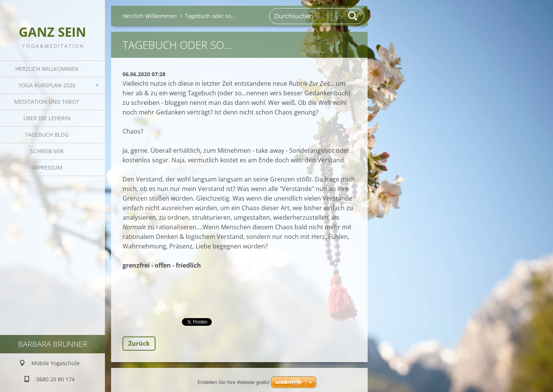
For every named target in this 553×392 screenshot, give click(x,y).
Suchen (353, 16)
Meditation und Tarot (47, 102)
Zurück (139, 343)
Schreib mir (47, 151)
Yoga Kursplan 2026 (47, 85)
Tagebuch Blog (47, 135)
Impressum (47, 167)
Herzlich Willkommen (47, 69)
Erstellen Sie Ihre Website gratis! (234, 382)
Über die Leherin (47, 118)
